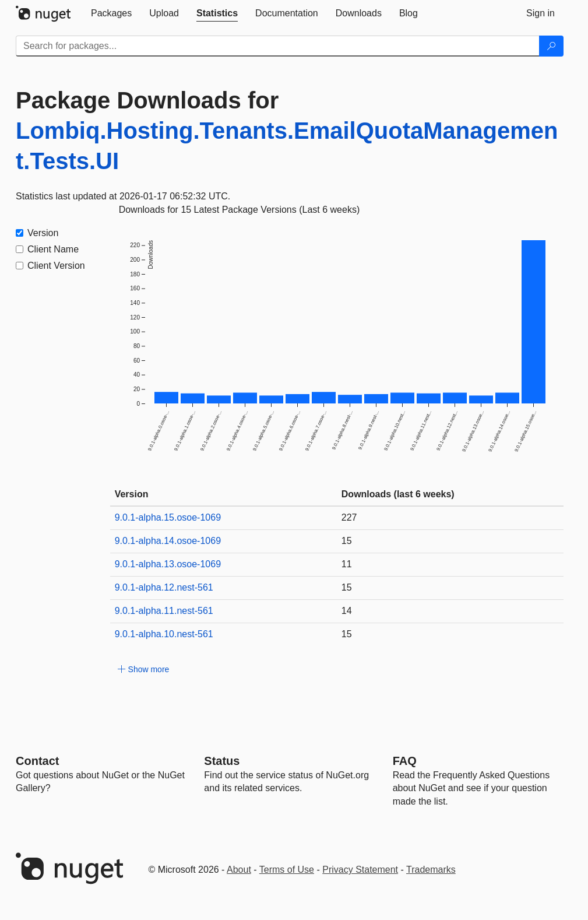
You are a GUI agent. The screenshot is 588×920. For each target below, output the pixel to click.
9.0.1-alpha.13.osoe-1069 (168, 564)
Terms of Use (287, 870)
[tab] (111, 13)
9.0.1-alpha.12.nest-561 (164, 587)
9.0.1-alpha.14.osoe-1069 (168, 541)
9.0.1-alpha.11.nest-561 (164, 611)
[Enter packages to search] (278, 46)
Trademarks (431, 870)
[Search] (551, 46)
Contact (37, 761)
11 (347, 564)
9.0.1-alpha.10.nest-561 (164, 634)
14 (347, 611)
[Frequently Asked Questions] (405, 761)
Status (222, 761)
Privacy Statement (360, 870)
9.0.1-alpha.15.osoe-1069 (168, 517)
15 (347, 541)
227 (349, 517)
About (239, 870)
